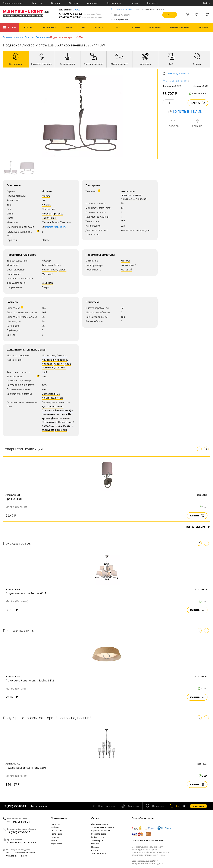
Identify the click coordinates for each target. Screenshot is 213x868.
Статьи (95, 850)
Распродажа (57, 834)
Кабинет (59, 364)
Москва (76, 10)
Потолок (62, 355)
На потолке (49, 355)
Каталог (10, 28)
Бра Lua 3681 (14, 499)
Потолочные (49, 422)
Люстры (29, 37)
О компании (59, 818)
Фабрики (55, 827)
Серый (62, 270)
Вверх (45, 287)
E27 (123, 221)
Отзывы (73, 3)
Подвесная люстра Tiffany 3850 (26, 768)
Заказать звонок (39, 806)
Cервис (96, 818)
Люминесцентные (131, 199)
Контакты (152, 3)
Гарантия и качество (101, 831)
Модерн (47, 214)
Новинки (55, 837)
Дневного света (60, 418)
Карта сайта (56, 844)
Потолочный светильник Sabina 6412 (30, 680)
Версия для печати (178, 74)
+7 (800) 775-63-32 (80, 14)
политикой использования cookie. (149, 855)
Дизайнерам (114, 3)
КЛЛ (146, 199)
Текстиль (66, 222)
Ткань (55, 222)
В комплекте (63, 426)
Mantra (46, 196)
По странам (56, 831)
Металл (46, 222)
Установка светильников (103, 827)
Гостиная (61, 368)
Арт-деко (58, 214)
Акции (54, 840)
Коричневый (50, 218)
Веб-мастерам (98, 837)
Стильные (48, 410)
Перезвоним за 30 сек (122, 9)
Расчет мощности (56, 227)
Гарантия (37, 3)
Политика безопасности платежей (148, 841)
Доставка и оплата (13, 3)
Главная (8, 37)
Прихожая (48, 368)
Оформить (198, 806)
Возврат (56, 3)
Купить (198, 103)
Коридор (47, 364)
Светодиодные (51, 394)
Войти (207, 3)
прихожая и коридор (55, 360)
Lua (44, 200)
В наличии (61, 410)
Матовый (48, 274)
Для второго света (53, 407)
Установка (92, 3)
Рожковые (61, 430)
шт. (175, 806)
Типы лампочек (99, 854)
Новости (95, 847)
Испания (47, 191)
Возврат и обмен (99, 834)
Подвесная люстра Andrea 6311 (26, 593)
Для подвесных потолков (58, 412)
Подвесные (42, 37)
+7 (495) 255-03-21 (80, 17)
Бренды (134, 3)
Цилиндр (47, 283)
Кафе (68, 364)
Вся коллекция (198, 527)
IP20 (44, 372)
